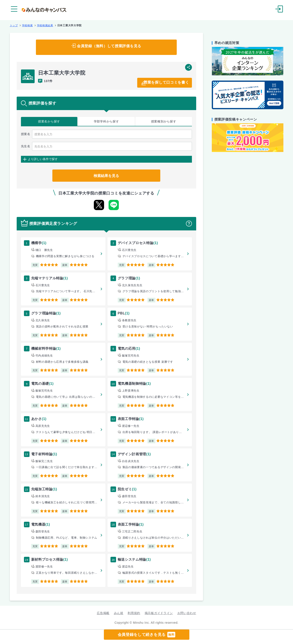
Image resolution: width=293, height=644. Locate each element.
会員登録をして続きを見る (147, 635)
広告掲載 (103, 613)
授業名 (49, 122)
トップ (14, 25)
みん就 (119, 613)
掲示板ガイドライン (159, 613)
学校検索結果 (45, 25)
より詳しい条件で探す (43, 159)
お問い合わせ (187, 613)
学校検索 (27, 25)
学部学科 (106, 122)
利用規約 (134, 613)
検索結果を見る (106, 175)
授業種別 (164, 122)
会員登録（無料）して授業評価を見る (109, 47)
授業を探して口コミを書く (162, 82)
